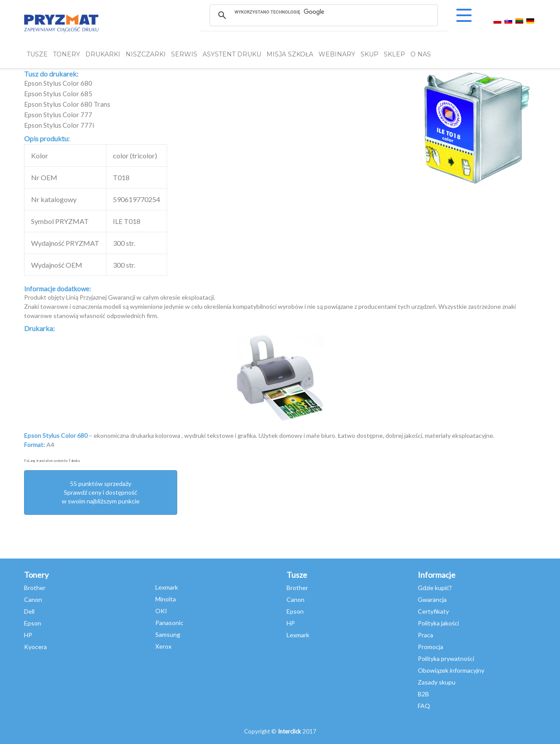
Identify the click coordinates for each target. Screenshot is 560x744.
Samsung (168, 634)
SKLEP (394, 54)
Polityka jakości (438, 623)
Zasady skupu (437, 682)
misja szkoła (290, 54)
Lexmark (167, 587)
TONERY (66, 54)
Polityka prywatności (446, 658)
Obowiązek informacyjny (451, 670)
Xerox (163, 646)
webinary (337, 54)
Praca (425, 635)
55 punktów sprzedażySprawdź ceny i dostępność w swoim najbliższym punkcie (101, 492)
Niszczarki (146, 54)
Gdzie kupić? (435, 588)
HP (28, 635)
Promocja (430, 647)
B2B (423, 694)
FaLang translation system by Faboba (52, 461)
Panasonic (169, 623)
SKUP (369, 54)
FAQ (424, 706)
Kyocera (35, 647)
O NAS (421, 54)
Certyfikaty (433, 611)
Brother (35, 588)
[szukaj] (323, 12)
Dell (29, 611)
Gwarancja (432, 599)
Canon (33, 599)
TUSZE (37, 54)
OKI (161, 611)
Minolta (166, 599)
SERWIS (184, 54)
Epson (33, 623)
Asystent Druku (232, 54)
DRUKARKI (103, 54)
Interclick (289, 731)
